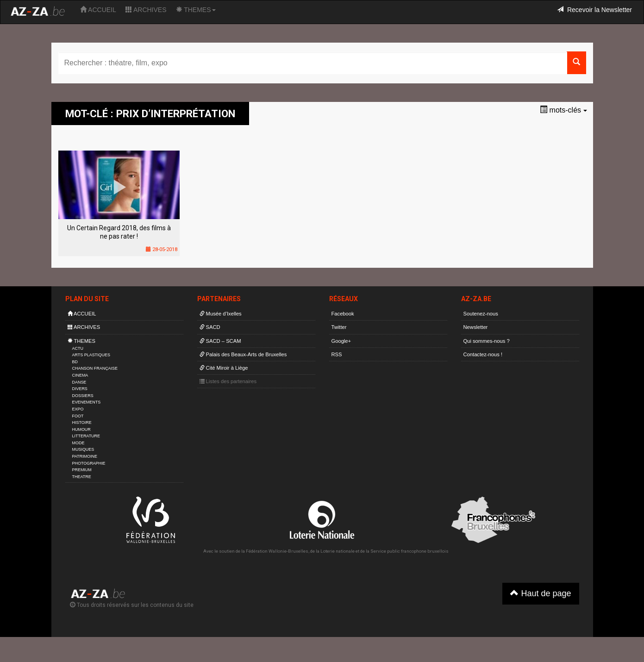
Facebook (343, 314)
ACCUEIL (98, 10)
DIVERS (80, 389)
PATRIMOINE (85, 456)
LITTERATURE (86, 436)
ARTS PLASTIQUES (91, 355)
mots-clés (563, 110)
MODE (78, 443)
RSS (337, 354)
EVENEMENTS (87, 402)
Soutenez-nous (481, 314)
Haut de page (541, 593)
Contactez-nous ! (483, 354)
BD (75, 362)
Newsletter (476, 327)
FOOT (78, 416)
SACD (210, 327)
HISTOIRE (82, 422)
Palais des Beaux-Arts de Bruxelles (243, 354)
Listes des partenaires (228, 381)
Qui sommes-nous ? (487, 341)
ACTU (78, 348)
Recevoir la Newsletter (594, 10)
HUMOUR (81, 429)
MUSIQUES (83, 449)
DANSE (79, 382)
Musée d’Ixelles (221, 314)
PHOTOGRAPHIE (89, 463)
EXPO (78, 409)
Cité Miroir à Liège (224, 368)
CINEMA (80, 375)
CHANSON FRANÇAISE (95, 368)
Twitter (339, 327)
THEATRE (82, 477)
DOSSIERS (83, 396)
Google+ (341, 341)
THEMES (196, 10)
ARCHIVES (146, 10)
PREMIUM (82, 470)
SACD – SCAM (220, 341)
